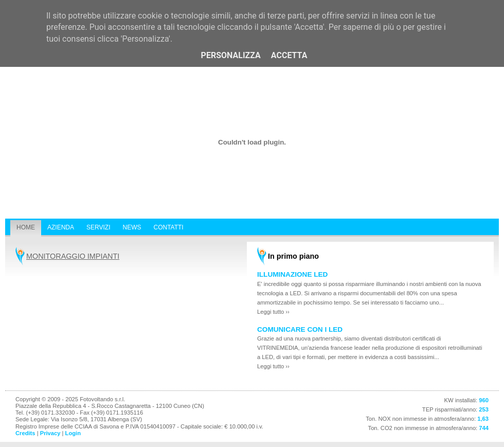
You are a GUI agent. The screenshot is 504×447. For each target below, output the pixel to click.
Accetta (289, 55)
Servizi (98, 227)
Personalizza (231, 55)
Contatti (168, 227)
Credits (25, 433)
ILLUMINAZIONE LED (292, 274)
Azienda (61, 227)
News (132, 227)
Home (26, 227)
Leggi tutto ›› (273, 312)
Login (73, 433)
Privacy (50, 433)
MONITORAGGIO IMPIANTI (73, 256)
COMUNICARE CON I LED (300, 329)
